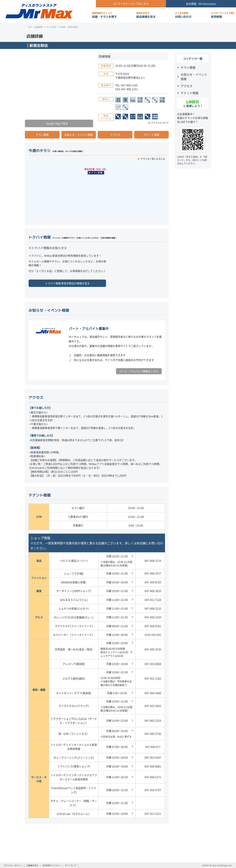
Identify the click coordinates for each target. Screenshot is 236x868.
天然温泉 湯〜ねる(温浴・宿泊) (74, 649)
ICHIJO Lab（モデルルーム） (74, 814)
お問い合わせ (183, 15)
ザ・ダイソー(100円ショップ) (74, 591)
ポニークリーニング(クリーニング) (74, 758)
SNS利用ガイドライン (52, 865)
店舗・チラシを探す (104, 15)
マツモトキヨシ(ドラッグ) (74, 706)
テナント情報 (151, 135)
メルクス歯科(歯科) (74, 678)
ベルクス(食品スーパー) (74, 561)
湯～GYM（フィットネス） (74, 734)
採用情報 (223, 15)
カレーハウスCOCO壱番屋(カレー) (74, 617)
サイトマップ (70, 865)
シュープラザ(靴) (74, 573)
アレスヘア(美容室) (74, 664)
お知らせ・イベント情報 (79, 135)
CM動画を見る (32, 865)
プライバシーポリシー (13, 865)
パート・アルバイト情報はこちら (139, 371)
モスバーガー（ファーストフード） (74, 635)
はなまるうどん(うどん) (74, 600)
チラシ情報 (42, 135)
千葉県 (62, 27)
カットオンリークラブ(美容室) (74, 693)
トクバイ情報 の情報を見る (67, 283)
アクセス (115, 135)
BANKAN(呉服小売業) (74, 582)
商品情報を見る (146, 15)
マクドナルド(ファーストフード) (74, 626)
